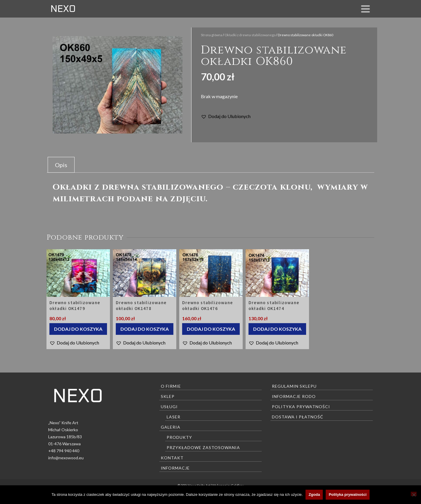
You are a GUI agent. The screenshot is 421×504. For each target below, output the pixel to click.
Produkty (179, 437)
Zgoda (314, 495)
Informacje (175, 468)
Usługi (169, 407)
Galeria (171, 427)
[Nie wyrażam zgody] (414, 494)
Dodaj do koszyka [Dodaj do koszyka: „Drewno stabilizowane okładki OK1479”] (78, 329)
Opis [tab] (61, 165)
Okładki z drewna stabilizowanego (250, 35)
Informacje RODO (294, 396)
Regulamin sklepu (294, 386)
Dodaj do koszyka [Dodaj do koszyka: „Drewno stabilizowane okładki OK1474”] (277, 329)
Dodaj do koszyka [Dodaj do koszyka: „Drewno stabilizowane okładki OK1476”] (211, 329)
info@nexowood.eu (66, 458)
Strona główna (212, 35)
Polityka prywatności (301, 407)
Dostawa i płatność (298, 417)
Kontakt (172, 458)
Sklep (168, 396)
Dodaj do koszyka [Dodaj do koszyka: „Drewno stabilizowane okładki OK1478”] (145, 329)
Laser (174, 417)
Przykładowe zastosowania (203, 447)
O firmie (171, 386)
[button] (226, 116)
